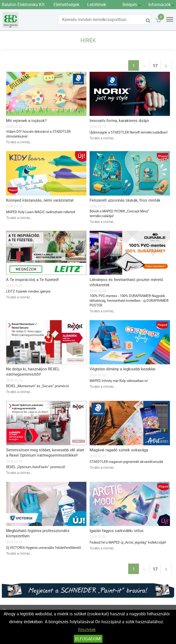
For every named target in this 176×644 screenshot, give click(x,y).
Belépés (130, 4)
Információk (160, 4)
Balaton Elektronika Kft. (24, 4)
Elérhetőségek (66, 4)
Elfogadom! (88, 639)
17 (155, 66)
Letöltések (97, 4)
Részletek (87, 630)
